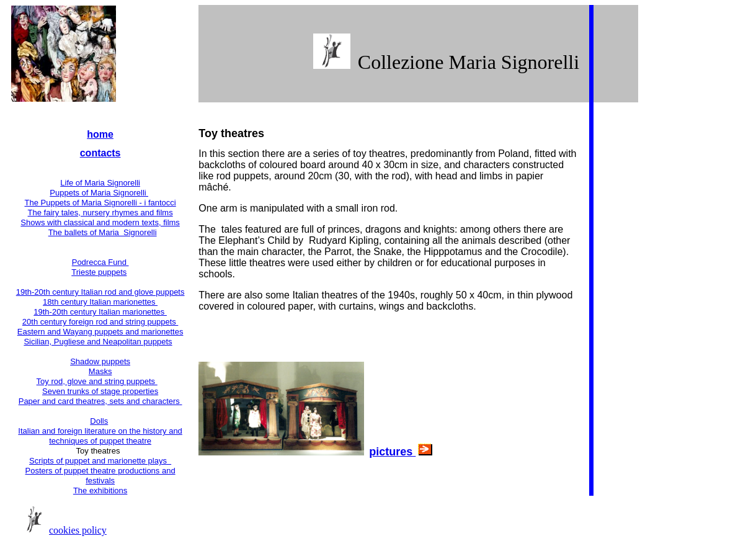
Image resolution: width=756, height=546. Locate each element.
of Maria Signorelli (124, 203)
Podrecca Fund (100, 262)
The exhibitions (100, 490)
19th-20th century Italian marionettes (100, 312)
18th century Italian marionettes (100, 302)
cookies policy (78, 530)
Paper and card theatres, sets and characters (100, 401)
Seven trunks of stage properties (100, 391)
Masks (100, 371)
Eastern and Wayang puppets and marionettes (100, 332)
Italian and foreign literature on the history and (100, 431)
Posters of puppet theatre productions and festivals (100, 476)
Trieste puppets (99, 272)
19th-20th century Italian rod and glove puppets (100, 292)
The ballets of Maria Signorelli (103, 232)
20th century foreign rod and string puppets (100, 322)
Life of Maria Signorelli (100, 183)
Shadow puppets (100, 361)
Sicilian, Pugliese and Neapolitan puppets (98, 342)
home (100, 134)
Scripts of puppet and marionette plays (100, 461)
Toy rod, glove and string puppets (97, 381)
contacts (100, 153)
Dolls (99, 421)
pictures (392, 452)
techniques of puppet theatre (100, 441)
